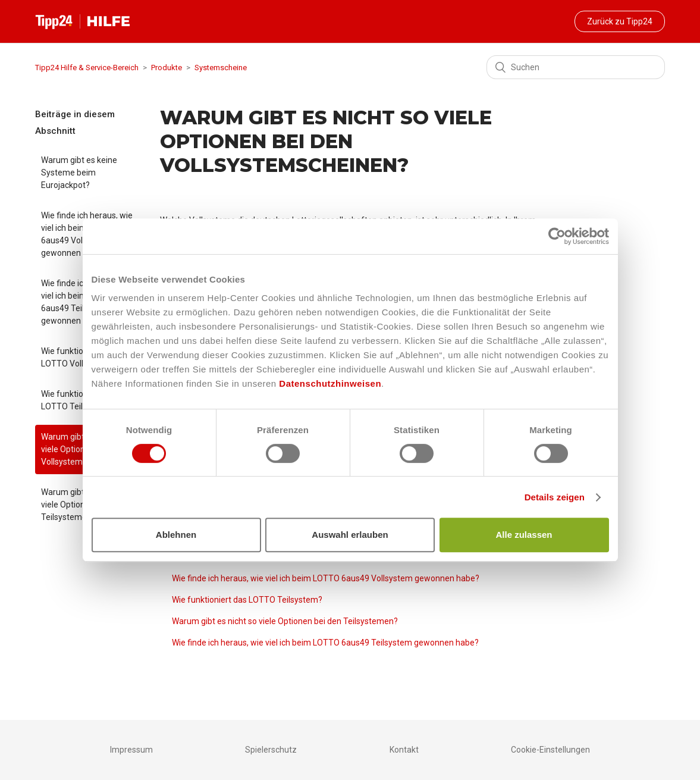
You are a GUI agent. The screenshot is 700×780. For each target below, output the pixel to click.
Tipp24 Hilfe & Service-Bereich (87, 68)
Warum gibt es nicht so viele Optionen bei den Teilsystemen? (285, 621)
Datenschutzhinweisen (330, 383)
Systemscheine (221, 68)
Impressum (131, 750)
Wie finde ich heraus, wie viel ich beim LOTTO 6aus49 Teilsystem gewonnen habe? (325, 643)
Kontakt (404, 750)
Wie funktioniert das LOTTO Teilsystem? (247, 600)
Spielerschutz (271, 750)
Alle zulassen (524, 535)
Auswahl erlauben (350, 535)
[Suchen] (576, 67)
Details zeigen (555, 497)
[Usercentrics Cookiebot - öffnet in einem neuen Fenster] (557, 236)
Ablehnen (176, 535)
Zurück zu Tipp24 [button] (620, 21)
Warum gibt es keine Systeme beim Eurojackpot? (79, 173)
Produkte (167, 68)
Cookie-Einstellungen (550, 750)
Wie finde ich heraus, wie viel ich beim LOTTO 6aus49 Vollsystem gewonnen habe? (326, 578)
